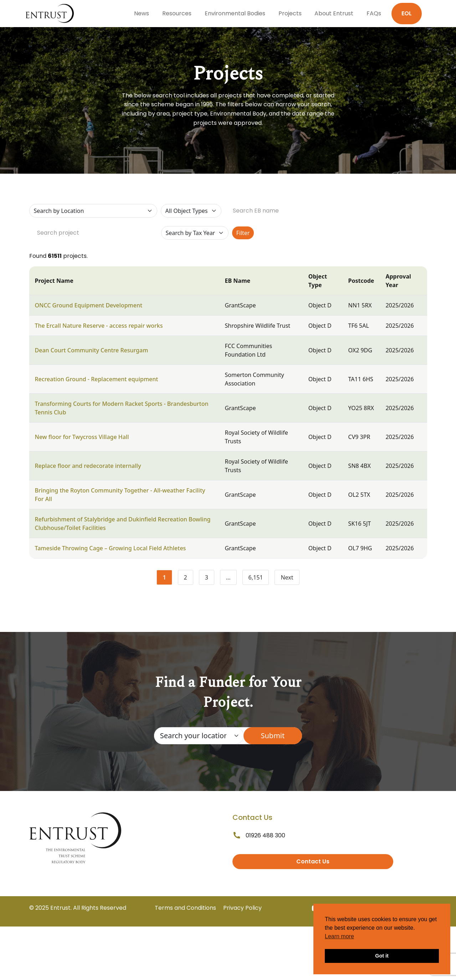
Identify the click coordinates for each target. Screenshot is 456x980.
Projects (290, 13)
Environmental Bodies (235, 13)
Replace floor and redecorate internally (88, 466)
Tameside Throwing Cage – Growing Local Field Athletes (111, 548)
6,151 (259, 579)
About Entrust (334, 13)
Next (287, 577)
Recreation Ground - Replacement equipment (97, 379)
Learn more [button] (339, 936)
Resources (177, 13)
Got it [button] (382, 956)
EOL (407, 13)
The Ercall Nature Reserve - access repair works (99, 326)
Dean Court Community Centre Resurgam (92, 350)
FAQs (374, 13)
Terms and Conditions (185, 908)
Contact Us (313, 861)
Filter (243, 233)
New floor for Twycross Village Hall (82, 437)
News (142, 13)
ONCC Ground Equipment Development (89, 305)
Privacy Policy (242, 908)
